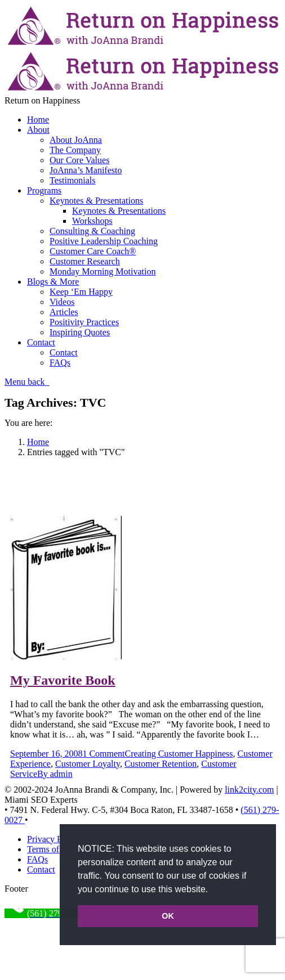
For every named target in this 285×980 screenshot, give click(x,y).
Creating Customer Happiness (179, 754)
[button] (212, 890)
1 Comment (103, 754)
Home (38, 442)
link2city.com (249, 790)
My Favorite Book (63, 680)
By (55, 774)
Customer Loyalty (88, 764)
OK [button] (168, 916)
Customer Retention (161, 764)
